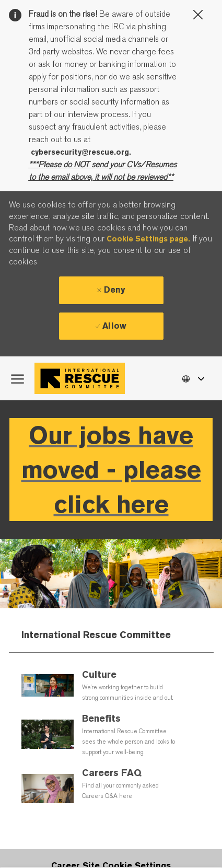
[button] (193, 378)
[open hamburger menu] (17, 378)
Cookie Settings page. (148, 239)
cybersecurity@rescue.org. (81, 152)
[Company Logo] (82, 378)
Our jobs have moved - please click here (111, 470)
